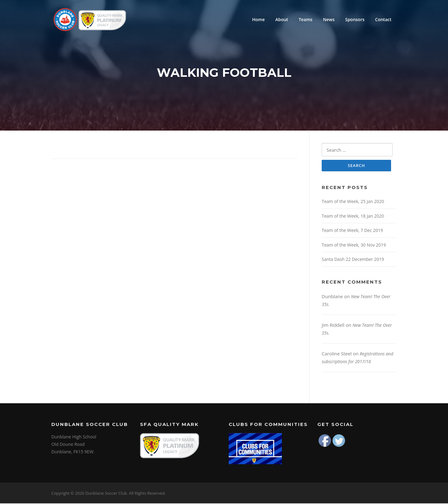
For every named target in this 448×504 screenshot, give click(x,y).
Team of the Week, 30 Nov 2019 (354, 245)
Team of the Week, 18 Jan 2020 (353, 217)
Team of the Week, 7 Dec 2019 (352, 231)
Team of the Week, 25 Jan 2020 (353, 202)
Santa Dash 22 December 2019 (353, 260)
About (282, 19)
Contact (383, 19)
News (329, 19)
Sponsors (355, 19)
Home (258, 19)
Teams (306, 19)
